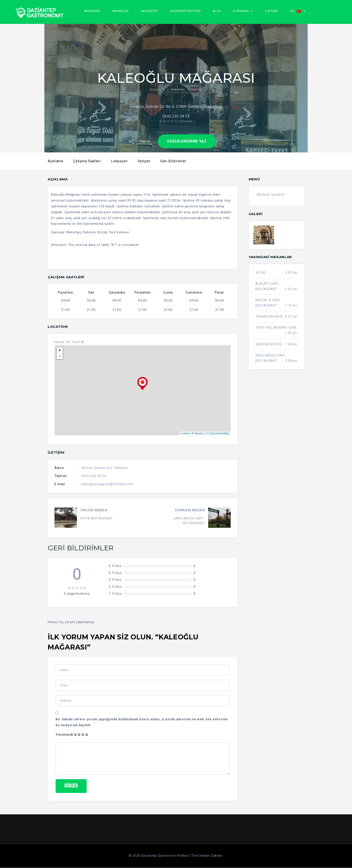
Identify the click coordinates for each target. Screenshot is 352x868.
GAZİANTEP (149, 11)
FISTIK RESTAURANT (97, 518)
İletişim (271, 11)
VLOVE (261, 273)
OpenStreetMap (220, 433)
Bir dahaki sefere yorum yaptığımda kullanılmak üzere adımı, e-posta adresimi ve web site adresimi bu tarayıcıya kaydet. (142, 722)
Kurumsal (243, 11)
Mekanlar (120, 11)
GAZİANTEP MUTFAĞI (185, 11)
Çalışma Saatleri (87, 161)
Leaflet (185, 433)
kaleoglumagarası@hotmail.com (107, 484)
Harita (59, 342)
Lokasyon (119, 161)
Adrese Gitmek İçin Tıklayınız (105, 468)
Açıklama (55, 161)
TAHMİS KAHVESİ (269, 317)
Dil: (298, 11)
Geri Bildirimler (173, 161)
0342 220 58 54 (94, 476)
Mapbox (200, 433)
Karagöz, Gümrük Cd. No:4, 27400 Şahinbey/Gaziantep (176, 101)
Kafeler (197, 84)
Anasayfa (92, 11)
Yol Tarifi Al (75, 342)
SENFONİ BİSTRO (269, 344)
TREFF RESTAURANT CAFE (276, 328)
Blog (217, 11)
